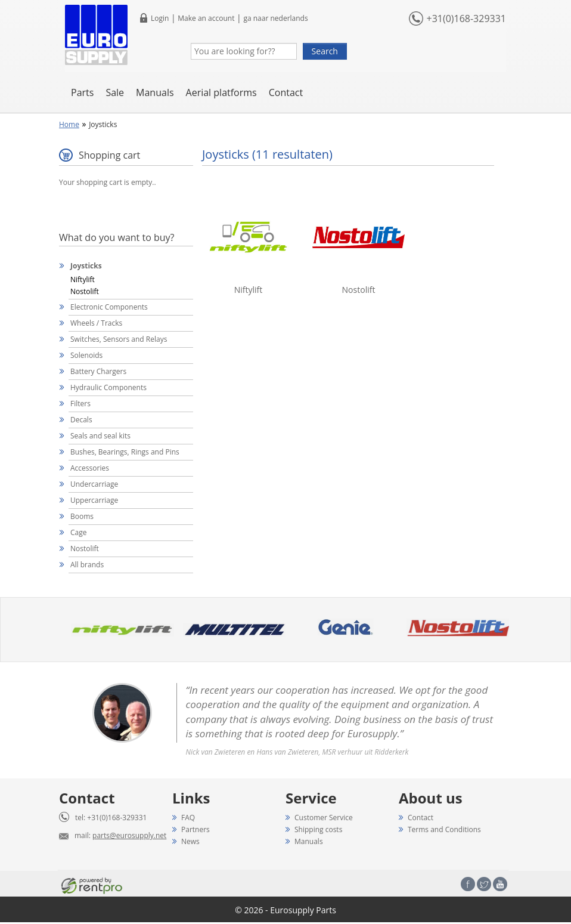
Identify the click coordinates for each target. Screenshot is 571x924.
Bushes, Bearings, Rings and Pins (125, 452)
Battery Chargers (98, 371)
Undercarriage (94, 484)
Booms (82, 516)
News (190, 841)
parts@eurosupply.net (129, 835)
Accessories (90, 468)
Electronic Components (109, 307)
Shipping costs (318, 829)
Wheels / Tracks (96, 323)
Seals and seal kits (100, 436)
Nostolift (85, 291)
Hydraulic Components (108, 387)
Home (69, 124)
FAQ (188, 818)
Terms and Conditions (444, 829)
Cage (78, 532)
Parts (82, 92)
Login (160, 18)
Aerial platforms (221, 92)
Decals (81, 420)
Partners (195, 829)
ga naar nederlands (275, 18)
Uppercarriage (94, 500)
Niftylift (83, 279)
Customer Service (324, 818)
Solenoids (86, 355)
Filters (80, 404)
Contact (286, 92)
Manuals (155, 92)
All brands (87, 565)
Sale (115, 92)
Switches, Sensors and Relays (119, 339)
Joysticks (86, 266)
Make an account (206, 18)
